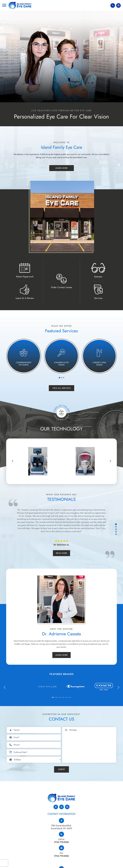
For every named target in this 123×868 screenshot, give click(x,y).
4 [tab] (116, 532)
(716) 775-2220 (61, 842)
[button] (13, 461)
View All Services (61, 388)
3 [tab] (64, 378)
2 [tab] (61, 378)
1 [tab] (59, 378)
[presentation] (5, 687)
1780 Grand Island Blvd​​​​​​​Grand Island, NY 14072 (61, 827)
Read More (61, 553)
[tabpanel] (24, 356)
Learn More (61, 168)
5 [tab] (116, 534)
